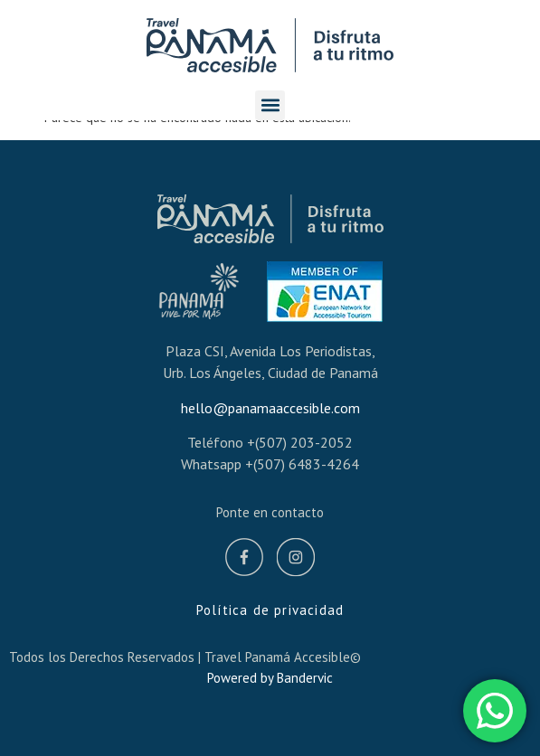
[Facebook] (244, 560)
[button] (270, 105)
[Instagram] (296, 560)
